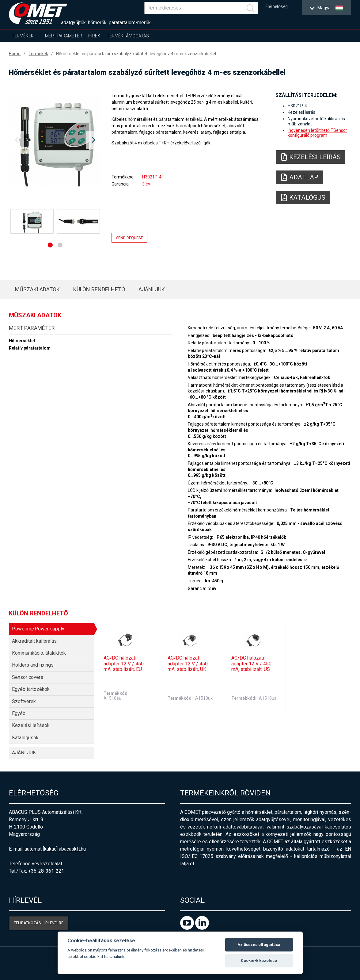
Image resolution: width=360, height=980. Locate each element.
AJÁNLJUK (152, 289)
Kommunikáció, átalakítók (39, 653)
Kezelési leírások (31, 725)
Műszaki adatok (37, 289)
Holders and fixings (33, 665)
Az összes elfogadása (259, 945)
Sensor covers (28, 677)
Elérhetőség (277, 7)
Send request (129, 238)
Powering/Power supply (38, 629)
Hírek (94, 36)
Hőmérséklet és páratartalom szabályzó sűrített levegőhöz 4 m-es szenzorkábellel (136, 54)
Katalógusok (25, 738)
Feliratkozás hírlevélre (39, 923)
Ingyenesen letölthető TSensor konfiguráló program (317, 133)
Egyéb (19, 713)
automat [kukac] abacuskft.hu (55, 849)
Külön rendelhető (99, 289)
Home (15, 54)
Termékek (23, 36)
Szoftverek (24, 701)
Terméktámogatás (128, 36)
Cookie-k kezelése (259, 961)
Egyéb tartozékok (31, 689)
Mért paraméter (64, 36)
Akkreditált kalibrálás (34, 641)
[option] (55, 140)
